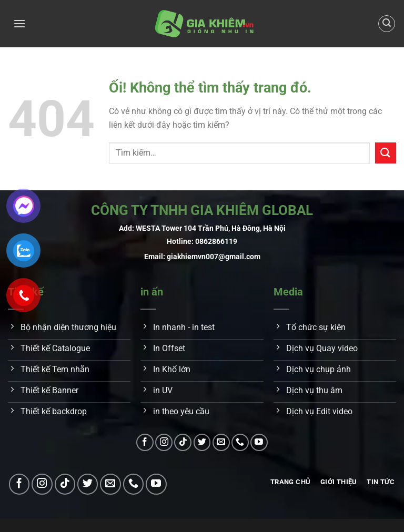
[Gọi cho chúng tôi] (240, 442)
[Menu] (19, 23)
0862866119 (216, 242)
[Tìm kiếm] (387, 24)
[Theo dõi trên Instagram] (164, 442)
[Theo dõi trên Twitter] (202, 442)
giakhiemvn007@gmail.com (214, 257)
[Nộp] (386, 153)
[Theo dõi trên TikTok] (183, 442)
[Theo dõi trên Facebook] (145, 442)
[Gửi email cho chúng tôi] (221, 442)
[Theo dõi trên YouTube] (259, 442)
